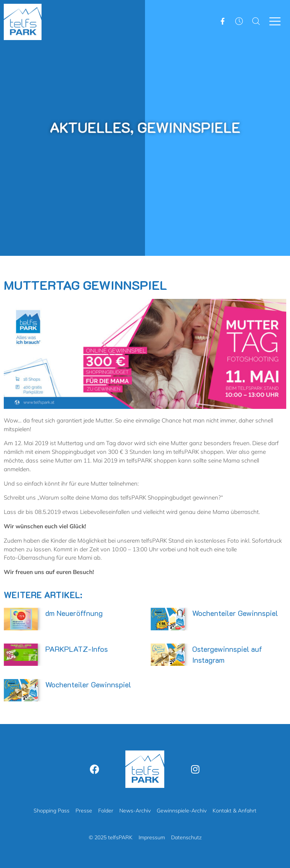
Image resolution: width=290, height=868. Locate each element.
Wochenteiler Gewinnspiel (235, 613)
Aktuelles (95, 127)
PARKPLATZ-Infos (77, 649)
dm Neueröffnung (74, 613)
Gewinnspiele (184, 127)
